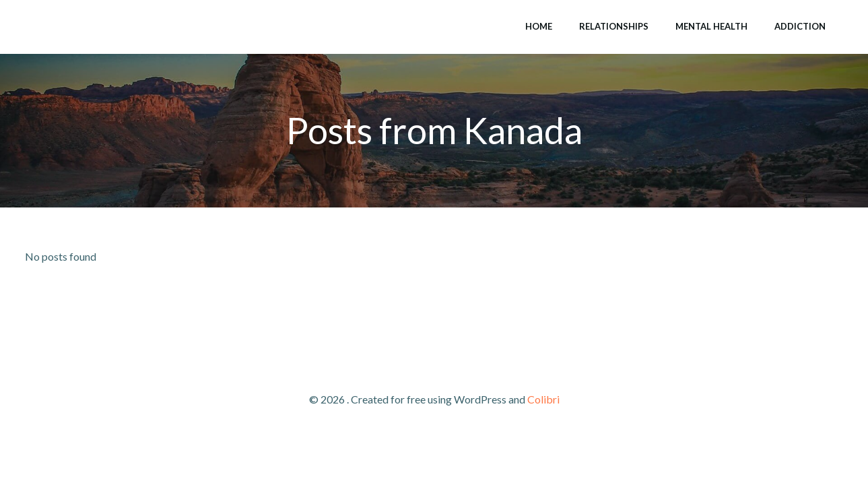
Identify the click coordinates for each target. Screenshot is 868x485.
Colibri (543, 399)
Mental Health (711, 26)
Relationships (614, 26)
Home (539, 26)
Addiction (800, 26)
